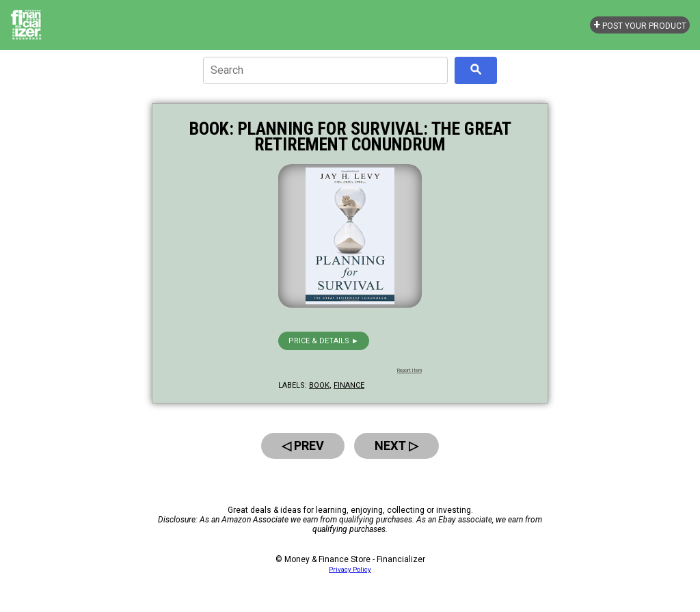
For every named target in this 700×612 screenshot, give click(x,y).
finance (349, 385)
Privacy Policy (350, 569)
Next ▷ (396, 445)
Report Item (409, 371)
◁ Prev (303, 445)
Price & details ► (324, 341)
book (319, 385)
